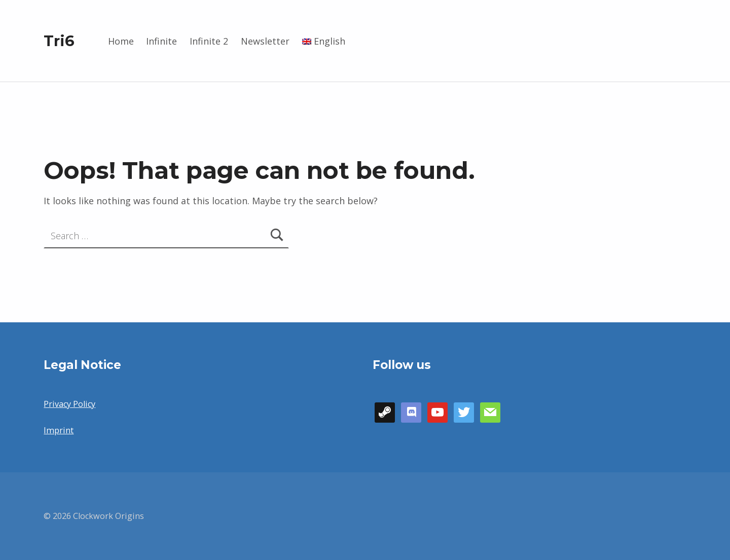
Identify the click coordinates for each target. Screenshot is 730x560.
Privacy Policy (69, 404)
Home (121, 41)
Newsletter (265, 41)
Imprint (59, 430)
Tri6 (59, 41)
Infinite (161, 41)
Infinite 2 (209, 41)
